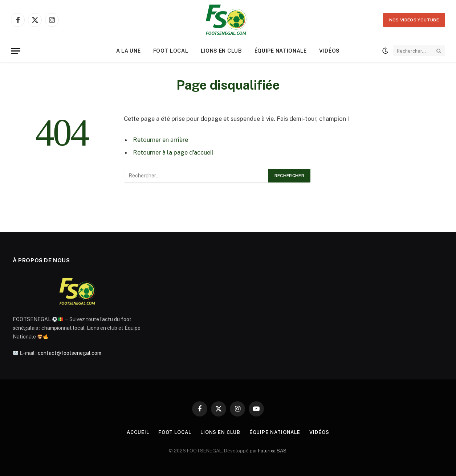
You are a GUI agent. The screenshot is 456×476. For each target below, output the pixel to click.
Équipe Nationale (281, 51)
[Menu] (16, 51)
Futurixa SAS (272, 451)
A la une (129, 51)
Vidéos (329, 51)
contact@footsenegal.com (70, 353)
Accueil (138, 432)
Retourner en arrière (160, 140)
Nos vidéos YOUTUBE (414, 20)
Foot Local (171, 51)
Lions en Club (221, 51)
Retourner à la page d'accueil (173, 152)
